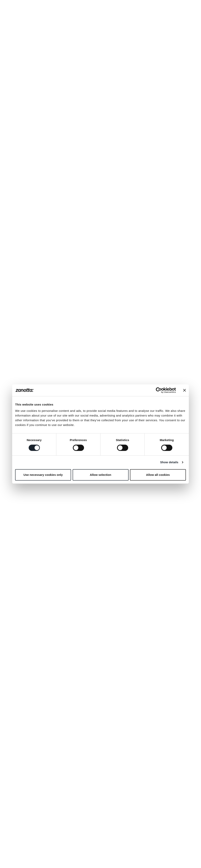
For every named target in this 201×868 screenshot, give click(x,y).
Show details (169, 462)
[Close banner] (185, 390)
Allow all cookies (158, 475)
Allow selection (100, 475)
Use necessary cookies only (43, 475)
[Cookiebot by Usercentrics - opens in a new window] (159, 390)
